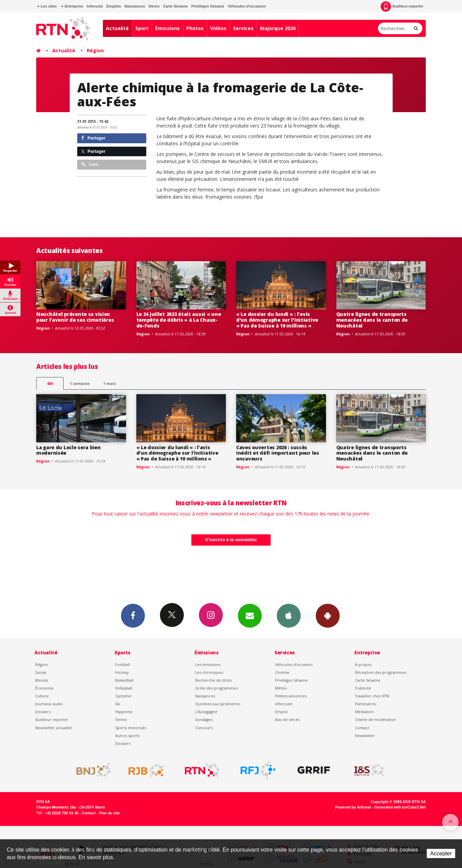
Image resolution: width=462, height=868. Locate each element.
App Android (328, 615)
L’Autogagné (206, 712)
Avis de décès (287, 719)
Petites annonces (291, 696)
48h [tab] (50, 383)
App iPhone (289, 615)
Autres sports (127, 736)
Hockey (122, 672)
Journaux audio (49, 704)
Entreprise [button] (72, 6)
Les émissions (208, 664)
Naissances (135, 6)
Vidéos (218, 28)
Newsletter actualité (53, 728)
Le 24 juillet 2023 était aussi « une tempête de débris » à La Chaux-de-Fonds (179, 320)
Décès (154, 6)
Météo (281, 688)
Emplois (114, 6)
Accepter (441, 853)
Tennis (121, 719)
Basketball (124, 680)
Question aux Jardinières (218, 704)
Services (243, 28)
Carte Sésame (175, 6)
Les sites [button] (47, 6)
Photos (195, 28)
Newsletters (250, 615)
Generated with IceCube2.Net (400, 807)
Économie (44, 688)
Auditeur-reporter (402, 6)
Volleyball (124, 688)
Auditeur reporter (52, 719)
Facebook (133, 615)
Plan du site (109, 813)
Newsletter (365, 736)
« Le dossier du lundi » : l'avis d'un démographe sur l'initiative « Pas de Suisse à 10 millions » (277, 320)
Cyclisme (123, 696)
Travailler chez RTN (372, 696)
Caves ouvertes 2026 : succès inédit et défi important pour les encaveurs (278, 453)
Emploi (281, 712)
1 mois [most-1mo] (110, 383)
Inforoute (95, 6)
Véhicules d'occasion (247, 6)
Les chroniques (209, 672)
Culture (42, 696)
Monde (42, 680)
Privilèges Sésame (208, 6)
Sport (142, 28)
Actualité (117, 28)
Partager (93, 138)
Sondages (204, 719)
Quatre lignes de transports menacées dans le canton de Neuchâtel (372, 320)
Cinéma (282, 672)
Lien (90, 164)
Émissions (167, 28)
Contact (362, 728)
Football (123, 664)
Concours (204, 728)
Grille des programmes (216, 688)
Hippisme (124, 712)
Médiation (364, 712)
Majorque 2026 (278, 28)
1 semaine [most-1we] (80, 383)
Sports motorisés (131, 728)
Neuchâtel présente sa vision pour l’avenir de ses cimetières (75, 317)
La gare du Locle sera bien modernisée (69, 450)
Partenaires (366, 704)
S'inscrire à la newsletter (231, 540)
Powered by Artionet (353, 807)
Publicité (363, 688)
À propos (363, 664)
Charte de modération (376, 719)
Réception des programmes (381, 672)
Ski (118, 704)
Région (95, 50)
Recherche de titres (213, 680)
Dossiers (43, 712)
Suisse (41, 672)
